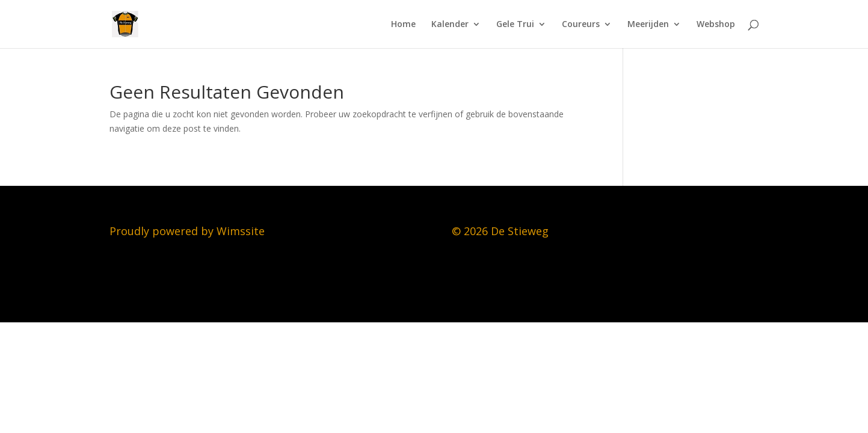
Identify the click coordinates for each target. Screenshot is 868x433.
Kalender (450, 25)
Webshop (716, 25)
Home (403, 25)
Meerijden (648, 25)
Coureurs (581, 25)
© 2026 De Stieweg (500, 231)
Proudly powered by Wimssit (184, 231)
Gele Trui (515, 25)
